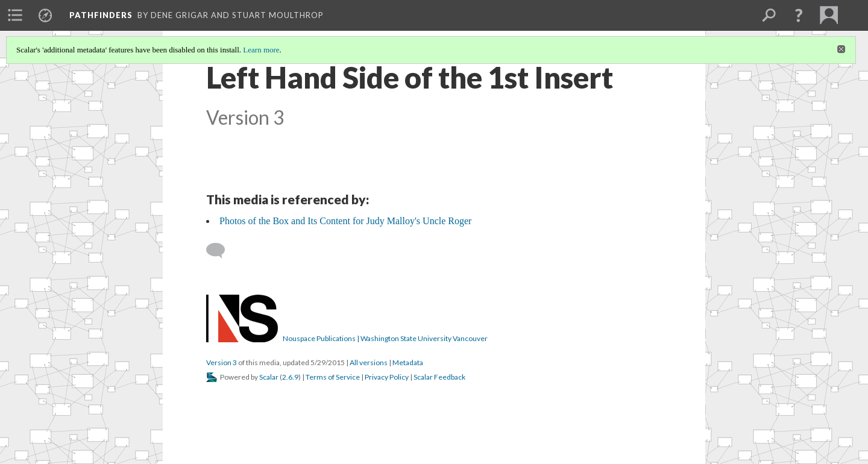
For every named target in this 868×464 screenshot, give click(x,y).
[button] (799, 15)
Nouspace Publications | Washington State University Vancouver (385, 338)
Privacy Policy (387, 377)
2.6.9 (290, 377)
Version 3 (222, 362)
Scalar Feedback (439, 377)
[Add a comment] (221, 251)
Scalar (269, 377)
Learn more (261, 50)
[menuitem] (15, 15)
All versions (369, 362)
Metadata (408, 362)
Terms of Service (333, 377)
